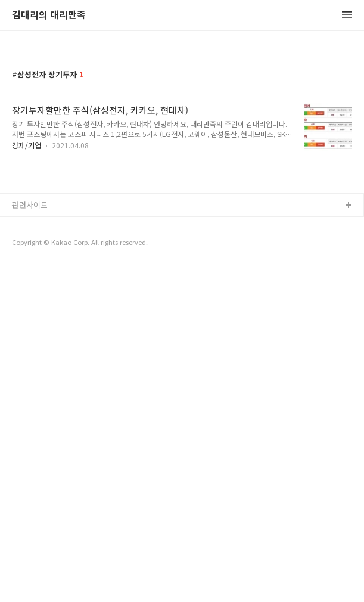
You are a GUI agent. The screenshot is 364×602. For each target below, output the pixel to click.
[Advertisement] (182, 132)
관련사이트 (30, 539)
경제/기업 (27, 312)
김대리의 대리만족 (49, 15)
